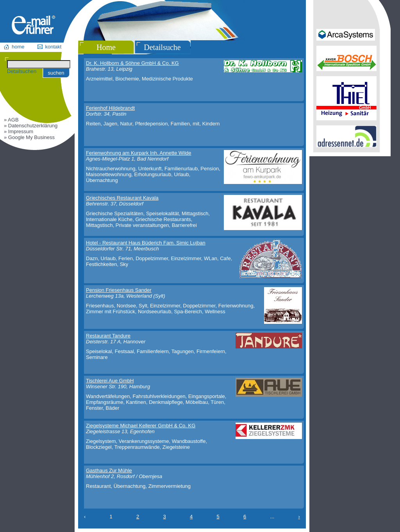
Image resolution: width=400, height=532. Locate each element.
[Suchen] (39, 64)
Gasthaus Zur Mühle (109, 470)
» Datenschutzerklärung (31, 126)
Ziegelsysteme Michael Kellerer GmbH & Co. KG (141, 426)
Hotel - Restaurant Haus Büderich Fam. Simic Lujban (146, 243)
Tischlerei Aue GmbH (110, 381)
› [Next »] (299, 517)
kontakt (54, 47)
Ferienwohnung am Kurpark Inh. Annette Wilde (139, 153)
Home (106, 47)
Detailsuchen (22, 71)
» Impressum (19, 131)
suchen (56, 73)
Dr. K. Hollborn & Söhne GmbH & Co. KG (132, 63)
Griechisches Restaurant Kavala (122, 198)
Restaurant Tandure (108, 336)
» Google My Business (29, 137)
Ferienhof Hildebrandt (110, 108)
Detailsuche (162, 47)
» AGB (11, 120)
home (18, 47)
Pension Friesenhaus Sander (119, 290)
